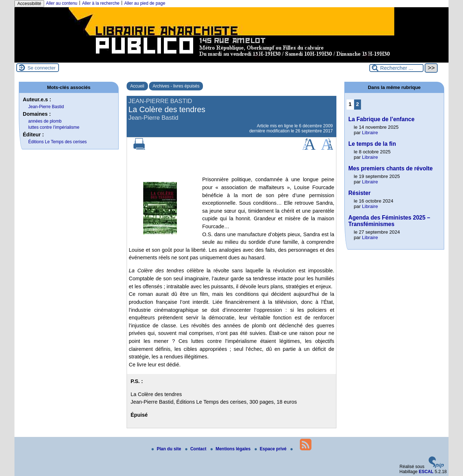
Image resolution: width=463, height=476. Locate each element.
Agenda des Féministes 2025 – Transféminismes (389, 221)
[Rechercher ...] (396, 68)
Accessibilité (29, 4)
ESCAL (426, 472)
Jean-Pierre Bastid (46, 107)
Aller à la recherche (101, 3)
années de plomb (45, 121)
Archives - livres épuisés (176, 86)
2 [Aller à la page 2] (357, 104)
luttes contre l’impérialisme (54, 127)
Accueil (137, 86)
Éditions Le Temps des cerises (58, 142)
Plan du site (167, 449)
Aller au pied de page (145, 3)
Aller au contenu (62, 3)
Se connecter (42, 68)
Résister (360, 193)
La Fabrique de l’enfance (381, 119)
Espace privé (271, 449)
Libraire (370, 133)
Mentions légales (231, 449)
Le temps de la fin (372, 144)
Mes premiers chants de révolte (390, 168)
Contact (196, 449)
